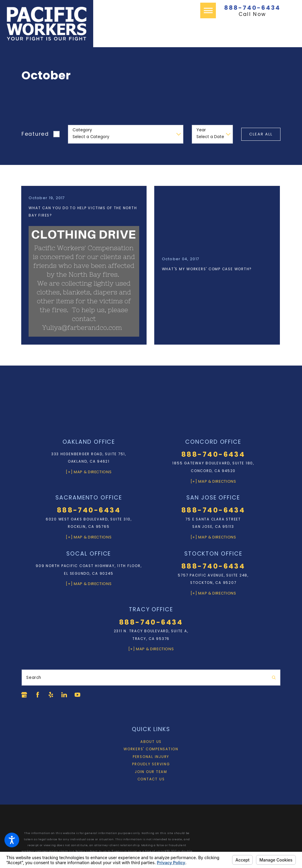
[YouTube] (78, 694)
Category (82, 130)
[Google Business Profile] (24, 694)
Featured (35, 134)
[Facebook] (38, 694)
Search (34, 676)
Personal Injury (151, 756)
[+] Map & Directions (89, 471)
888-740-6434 (252, 8)
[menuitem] (151, 741)
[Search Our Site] (274, 676)
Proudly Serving (151, 763)
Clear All (261, 134)
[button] (12, 840)
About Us (151, 741)
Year (201, 130)
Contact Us (151, 778)
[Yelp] (51, 694)
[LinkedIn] (65, 694)
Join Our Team (151, 771)
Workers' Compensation (151, 748)
